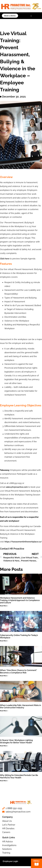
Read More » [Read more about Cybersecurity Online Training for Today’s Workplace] (4, 641)
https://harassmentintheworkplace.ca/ (23, 542)
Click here (5, 259)
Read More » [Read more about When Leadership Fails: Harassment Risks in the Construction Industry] (4, 711)
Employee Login (10, 861)
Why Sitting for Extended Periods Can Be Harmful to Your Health (19, 776)
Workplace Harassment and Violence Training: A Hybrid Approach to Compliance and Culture (20, 600)
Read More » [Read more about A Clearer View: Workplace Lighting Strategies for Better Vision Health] (4, 746)
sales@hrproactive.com (17, 487)
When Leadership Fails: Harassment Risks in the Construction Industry (21, 706)
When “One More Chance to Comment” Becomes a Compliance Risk (19, 671)
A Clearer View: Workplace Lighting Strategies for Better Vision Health (16, 741)
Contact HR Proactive (12, 549)
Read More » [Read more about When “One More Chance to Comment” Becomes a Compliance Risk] (4, 676)
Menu (37, 861)
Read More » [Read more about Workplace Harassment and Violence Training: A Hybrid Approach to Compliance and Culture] (4, 606)
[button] (31, 16)
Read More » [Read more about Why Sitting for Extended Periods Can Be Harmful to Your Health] (4, 781)
